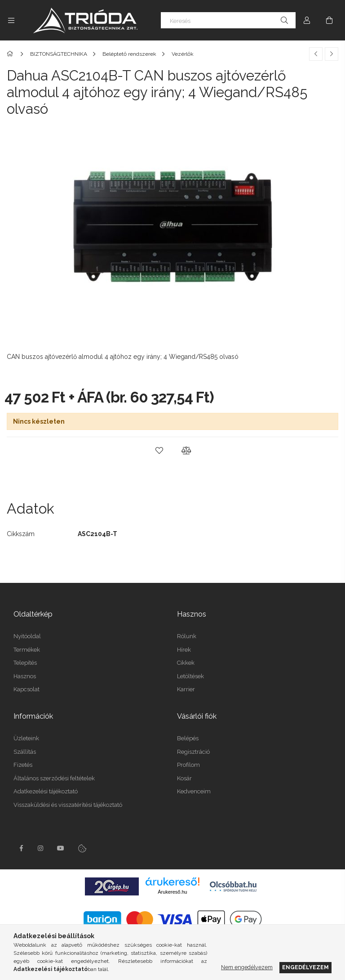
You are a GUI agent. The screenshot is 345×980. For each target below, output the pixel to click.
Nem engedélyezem (247, 967)
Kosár (184, 778)
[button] (159, 451)
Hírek (184, 650)
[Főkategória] (11, 54)
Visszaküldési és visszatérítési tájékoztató (68, 805)
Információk (33, 716)
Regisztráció (193, 752)
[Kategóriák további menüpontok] (11, 20)
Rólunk (187, 636)
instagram (41, 848)
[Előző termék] (316, 54)
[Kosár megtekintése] (329, 20)
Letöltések (190, 676)
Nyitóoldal (27, 636)
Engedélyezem (305, 967)
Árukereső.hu (172, 892)
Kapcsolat (27, 689)
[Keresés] (228, 20)
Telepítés (25, 663)
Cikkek (186, 663)
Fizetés (23, 765)
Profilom (188, 765)
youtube (61, 848)
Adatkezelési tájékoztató (46, 791)
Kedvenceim (194, 791)
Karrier (186, 689)
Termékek (27, 650)
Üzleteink (26, 738)
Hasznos (25, 676)
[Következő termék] (332, 54)
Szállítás (25, 752)
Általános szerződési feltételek (54, 778)
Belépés (188, 738)
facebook (21, 848)
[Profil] (307, 20)
